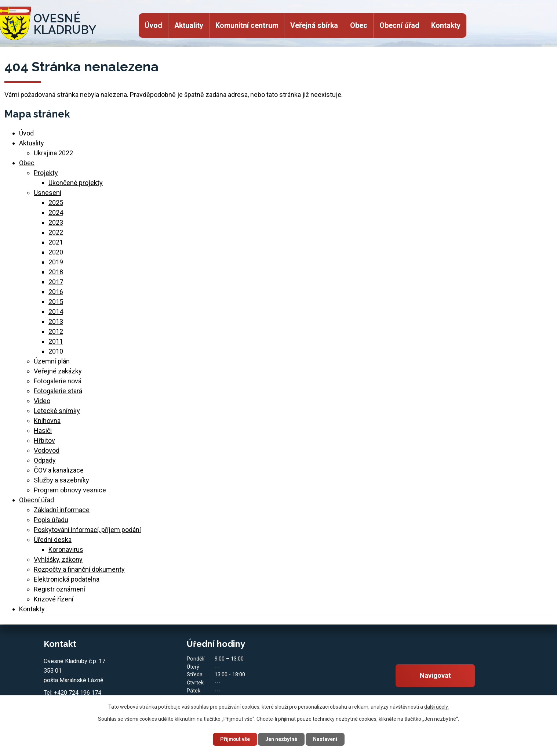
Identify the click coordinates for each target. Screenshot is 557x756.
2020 (56, 252)
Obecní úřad (399, 26)
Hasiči (43, 431)
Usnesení (48, 193)
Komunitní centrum (247, 26)
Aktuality (189, 26)
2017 (56, 282)
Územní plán (52, 361)
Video (42, 401)
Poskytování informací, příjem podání (87, 530)
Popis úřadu (51, 520)
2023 (56, 222)
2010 (56, 351)
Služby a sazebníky (61, 480)
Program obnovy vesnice (70, 490)
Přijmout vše (234, 739)
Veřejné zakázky (58, 371)
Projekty (46, 173)
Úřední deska (53, 540)
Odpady (45, 460)
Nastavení (326, 739)
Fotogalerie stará (58, 391)
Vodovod (47, 450)
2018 (56, 272)
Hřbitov (44, 440)
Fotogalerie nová (58, 381)
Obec (359, 26)
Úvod (153, 26)
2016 (56, 292)
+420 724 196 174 (78, 693)
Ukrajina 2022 (53, 153)
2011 (56, 341)
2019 (56, 262)
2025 (56, 202)
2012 (56, 331)
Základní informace (62, 510)
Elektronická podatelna (67, 579)
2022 (56, 232)
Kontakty (446, 26)
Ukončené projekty (76, 183)
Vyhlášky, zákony (58, 559)
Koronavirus (66, 549)
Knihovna (47, 421)
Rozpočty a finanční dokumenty (79, 569)
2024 (56, 212)
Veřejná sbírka (314, 26)
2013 (56, 321)
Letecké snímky (57, 411)
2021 (56, 242)
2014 (56, 312)
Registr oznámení (59, 589)
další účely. (436, 706)
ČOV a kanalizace (59, 470)
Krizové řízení (54, 599)
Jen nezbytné (282, 739)
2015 (56, 302)
